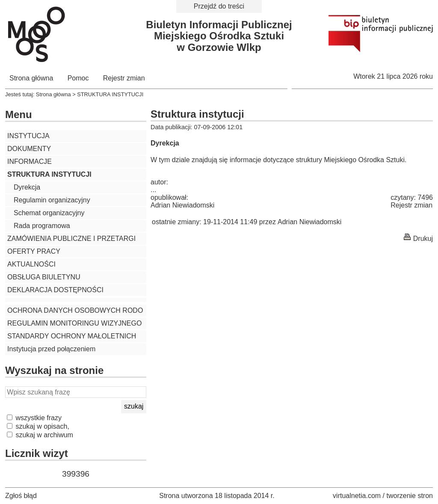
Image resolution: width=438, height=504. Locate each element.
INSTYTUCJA (28, 136)
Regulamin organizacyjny (52, 200)
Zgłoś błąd (21, 496)
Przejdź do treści (219, 6)
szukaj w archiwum (40, 435)
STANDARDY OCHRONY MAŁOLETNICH (72, 336)
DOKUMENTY (29, 149)
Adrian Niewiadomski (182, 205)
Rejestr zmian (124, 78)
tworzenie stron (410, 496)
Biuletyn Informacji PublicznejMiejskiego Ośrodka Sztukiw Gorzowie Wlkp (219, 36)
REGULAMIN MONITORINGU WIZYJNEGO (74, 323)
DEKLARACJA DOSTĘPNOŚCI (55, 290)
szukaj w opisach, (38, 426)
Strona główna (31, 78)
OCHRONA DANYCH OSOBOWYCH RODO (75, 310)
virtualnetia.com (357, 496)
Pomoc (78, 78)
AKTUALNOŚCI (31, 264)
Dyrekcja (27, 187)
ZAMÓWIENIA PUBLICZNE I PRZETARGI (71, 239)
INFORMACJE (30, 162)
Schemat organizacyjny (49, 213)
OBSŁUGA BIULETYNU (44, 277)
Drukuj (423, 239)
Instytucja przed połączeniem (51, 349)
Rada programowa (42, 226)
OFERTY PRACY (34, 251)
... (153, 190)
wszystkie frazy (34, 418)
